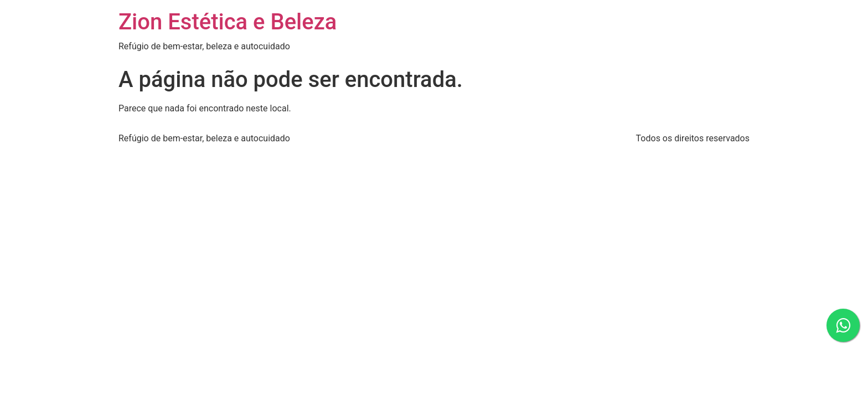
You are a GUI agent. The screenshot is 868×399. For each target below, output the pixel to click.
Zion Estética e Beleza (228, 22)
